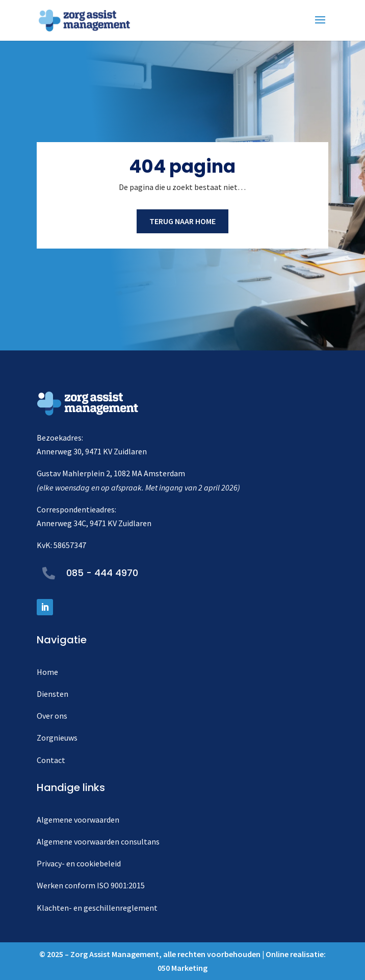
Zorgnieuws (57, 738)
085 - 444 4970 (102, 573)
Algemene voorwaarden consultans (98, 841)
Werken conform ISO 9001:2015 (91, 885)
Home (47, 672)
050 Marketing (182, 968)
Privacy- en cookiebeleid (79, 863)
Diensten (53, 694)
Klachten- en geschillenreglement (97, 908)
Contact (51, 760)
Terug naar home (182, 221)
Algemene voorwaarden (78, 820)
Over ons (52, 716)
